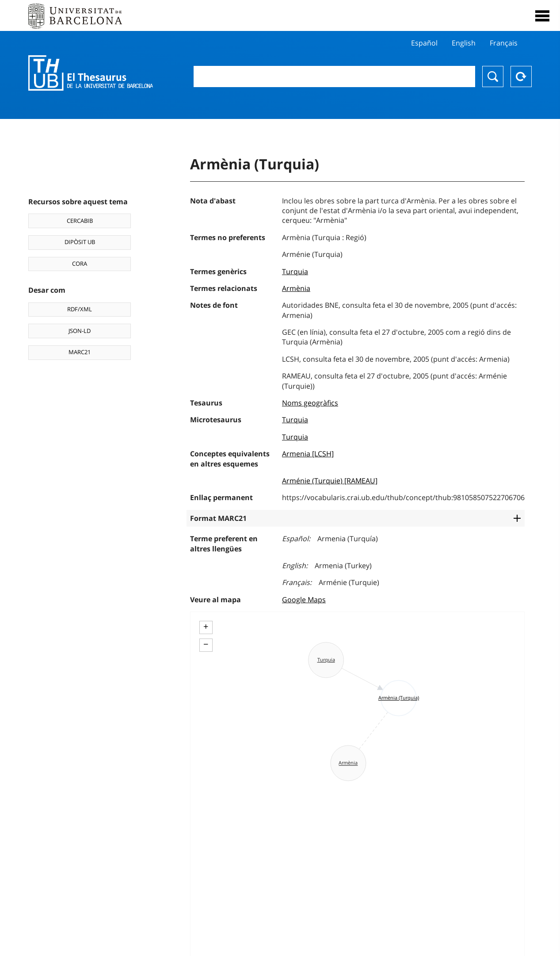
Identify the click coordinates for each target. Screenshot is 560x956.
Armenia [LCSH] (308, 454)
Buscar (493, 76)
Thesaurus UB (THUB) (93, 73)
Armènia (296, 288)
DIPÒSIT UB (80, 242)
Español (424, 43)
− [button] (206, 644)
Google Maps (304, 600)
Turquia (295, 272)
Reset (521, 76)
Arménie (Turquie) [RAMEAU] (330, 481)
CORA (80, 264)
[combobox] (334, 76)
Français (504, 43)
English (464, 43)
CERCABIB (80, 221)
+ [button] (206, 627)
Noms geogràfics (310, 403)
